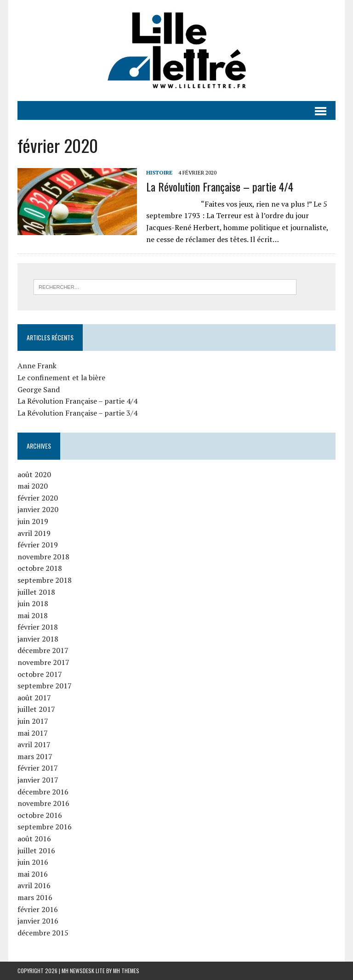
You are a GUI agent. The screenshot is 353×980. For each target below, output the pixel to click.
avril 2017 (34, 744)
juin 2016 (33, 862)
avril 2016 (34, 885)
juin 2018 (33, 603)
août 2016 (34, 839)
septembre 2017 (45, 686)
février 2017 (38, 768)
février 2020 (38, 498)
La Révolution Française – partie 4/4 (220, 186)
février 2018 (38, 627)
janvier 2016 (38, 921)
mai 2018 (33, 615)
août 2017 (34, 698)
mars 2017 (35, 756)
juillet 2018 (36, 592)
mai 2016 (33, 874)
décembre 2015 (43, 933)
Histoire (159, 172)
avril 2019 (34, 533)
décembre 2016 (43, 792)
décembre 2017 (43, 650)
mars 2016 (35, 897)
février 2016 (38, 909)
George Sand (39, 389)
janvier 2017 (38, 780)
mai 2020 (33, 486)
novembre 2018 (43, 557)
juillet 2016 (36, 850)
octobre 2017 (40, 674)
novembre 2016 (43, 803)
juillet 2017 (36, 709)
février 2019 (38, 545)
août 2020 (34, 474)
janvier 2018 (38, 639)
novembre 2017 (43, 662)
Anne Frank (37, 366)
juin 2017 (33, 721)
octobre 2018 (40, 568)
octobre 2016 (40, 815)
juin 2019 (33, 521)
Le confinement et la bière (61, 377)
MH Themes (126, 971)
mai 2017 (33, 733)
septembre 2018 (45, 580)
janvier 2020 (38, 509)
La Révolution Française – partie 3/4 (77, 413)
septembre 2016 (45, 827)
